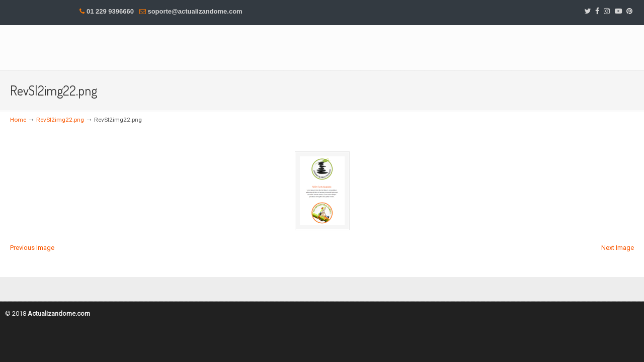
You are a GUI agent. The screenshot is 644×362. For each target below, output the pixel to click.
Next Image (618, 248)
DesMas (136, 47)
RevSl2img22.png (60, 120)
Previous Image (32, 248)
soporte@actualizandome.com (195, 11)
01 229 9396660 (110, 11)
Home (18, 120)
